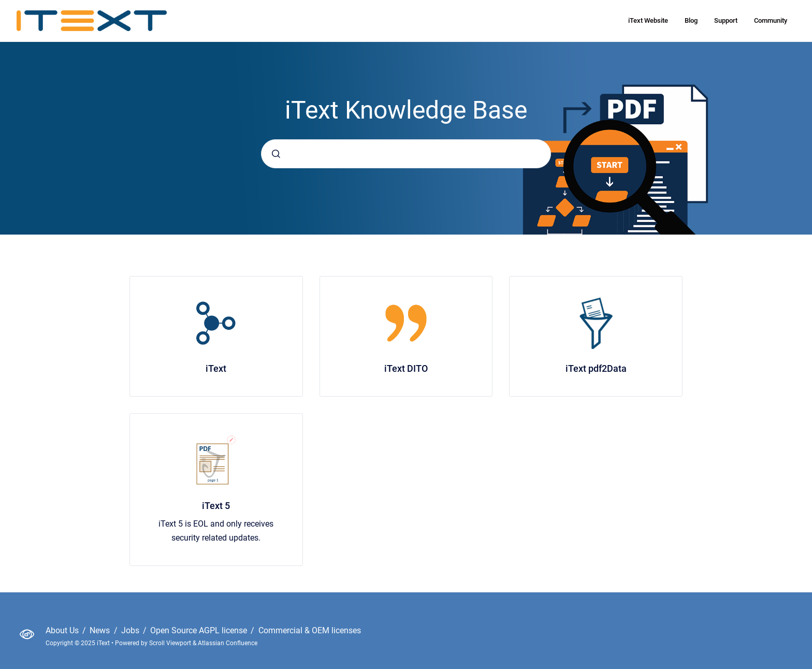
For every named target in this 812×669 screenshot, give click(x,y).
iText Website (648, 20)
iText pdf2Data (596, 368)
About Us (63, 630)
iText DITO (406, 368)
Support (726, 20)
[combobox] (406, 154)
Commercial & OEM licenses (310, 630)
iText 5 (216, 506)
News (101, 630)
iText (216, 368)
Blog (691, 20)
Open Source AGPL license (200, 630)
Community (771, 20)
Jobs (131, 630)
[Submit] (276, 154)
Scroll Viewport (171, 643)
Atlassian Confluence (228, 643)
